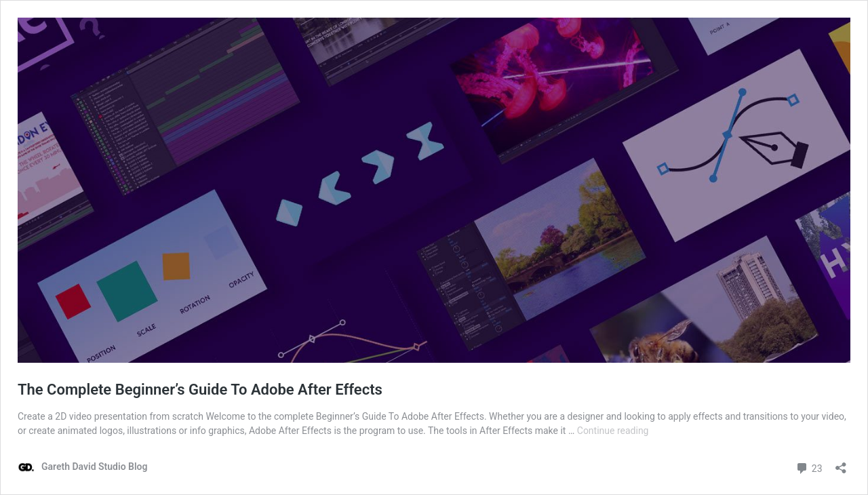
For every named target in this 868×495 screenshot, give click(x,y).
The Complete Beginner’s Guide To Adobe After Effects (200, 390)
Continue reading (613, 431)
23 (809, 467)
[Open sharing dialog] (841, 463)
